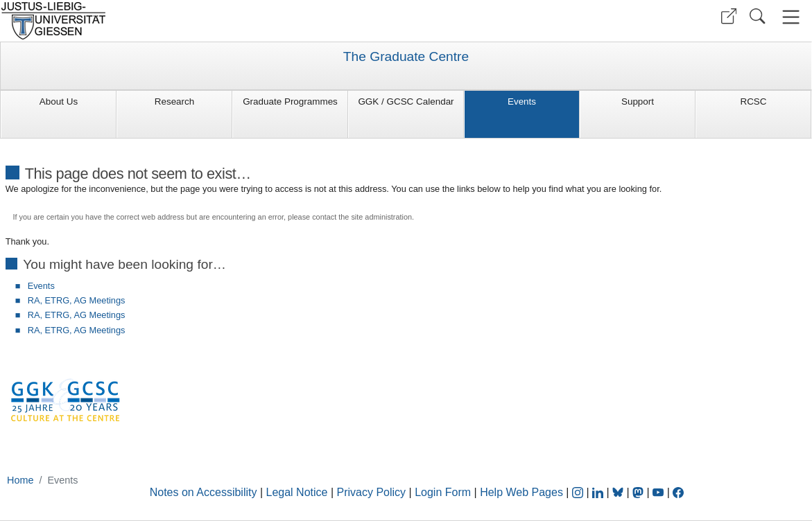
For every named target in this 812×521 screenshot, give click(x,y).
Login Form (443, 492)
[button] (729, 16)
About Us (59, 101)
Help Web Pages (521, 492)
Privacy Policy (372, 492)
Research (175, 101)
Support (638, 101)
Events (522, 101)
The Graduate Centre (406, 57)
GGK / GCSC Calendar (406, 101)
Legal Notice (297, 492)
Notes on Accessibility (205, 492)
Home (20, 480)
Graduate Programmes (290, 101)
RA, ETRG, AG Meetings (77, 300)
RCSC (753, 101)
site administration (381, 217)
